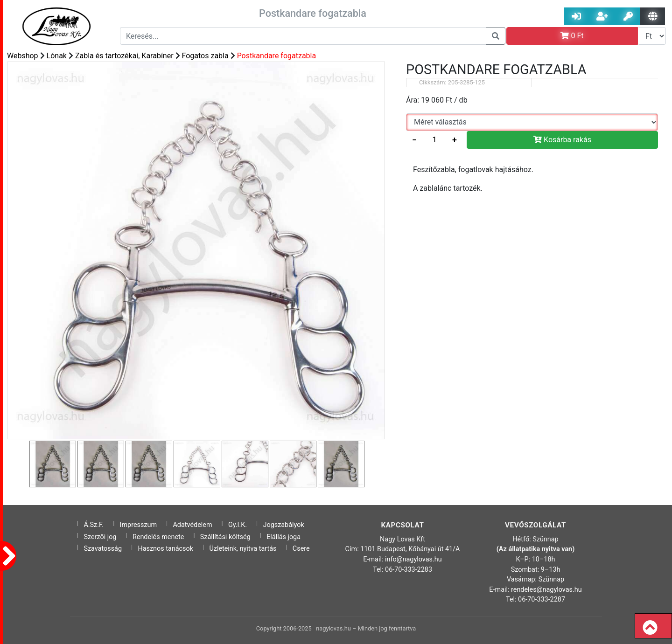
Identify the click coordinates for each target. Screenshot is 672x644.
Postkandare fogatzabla (277, 56)
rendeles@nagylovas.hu (546, 590)
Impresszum (139, 525)
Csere (301, 549)
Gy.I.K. (238, 525)
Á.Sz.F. (94, 525)
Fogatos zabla (205, 56)
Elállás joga (283, 537)
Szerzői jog (100, 537)
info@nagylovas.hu (413, 559)
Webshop (23, 56)
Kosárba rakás (562, 140)
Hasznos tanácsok (165, 549)
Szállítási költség (225, 537)
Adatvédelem (192, 525)
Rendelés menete (158, 537)
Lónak (57, 56)
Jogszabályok (284, 525)
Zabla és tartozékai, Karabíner (124, 56)
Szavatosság (103, 549)
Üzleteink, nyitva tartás (243, 549)
